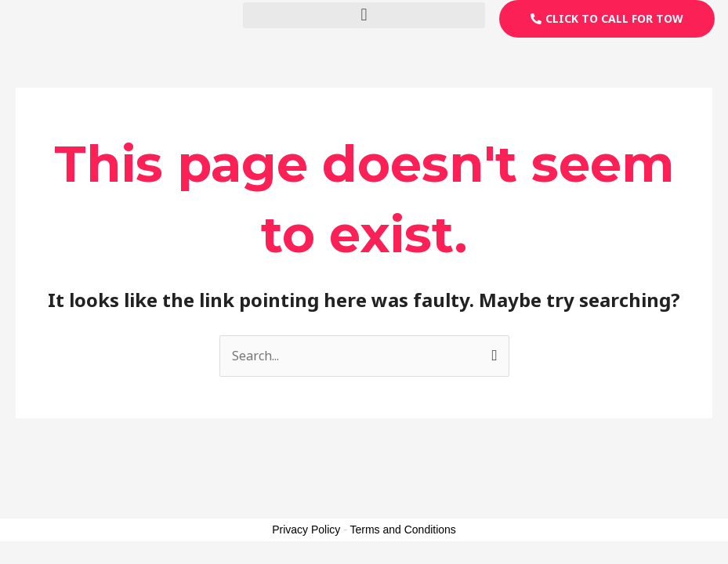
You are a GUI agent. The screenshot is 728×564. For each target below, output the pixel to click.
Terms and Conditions (402, 530)
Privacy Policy (306, 530)
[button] (364, 15)
